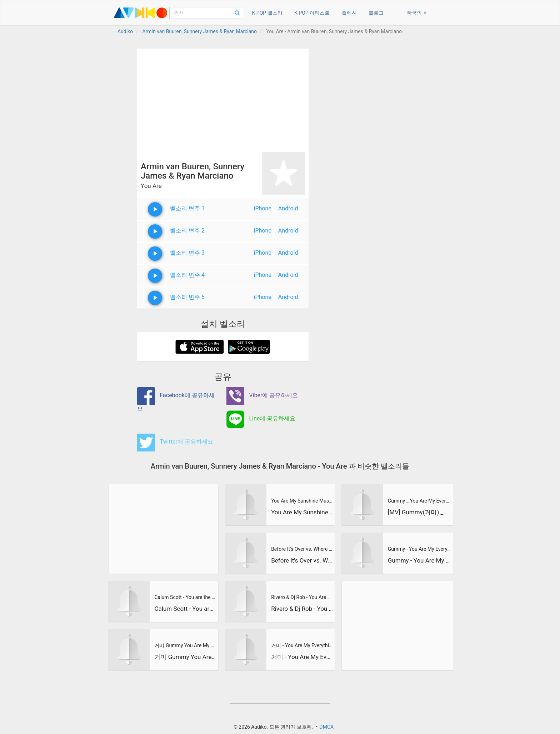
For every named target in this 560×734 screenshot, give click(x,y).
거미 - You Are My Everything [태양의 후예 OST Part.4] (302, 645)
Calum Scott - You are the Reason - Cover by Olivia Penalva (185, 597)
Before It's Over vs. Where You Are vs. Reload (302, 549)
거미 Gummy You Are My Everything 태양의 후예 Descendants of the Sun (185, 645)
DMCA (326, 727)
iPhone (263, 208)
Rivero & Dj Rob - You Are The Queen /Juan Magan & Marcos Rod (302, 597)
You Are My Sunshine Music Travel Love (302, 501)
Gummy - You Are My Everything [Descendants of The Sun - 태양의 (419, 549)
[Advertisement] (223, 99)
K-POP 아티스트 (312, 13)
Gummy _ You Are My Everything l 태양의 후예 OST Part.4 (419, 501)
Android (288, 208)
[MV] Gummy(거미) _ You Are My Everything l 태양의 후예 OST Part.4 (419, 512)
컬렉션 (349, 13)
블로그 (376, 13)
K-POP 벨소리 (267, 13)
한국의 (417, 13)
